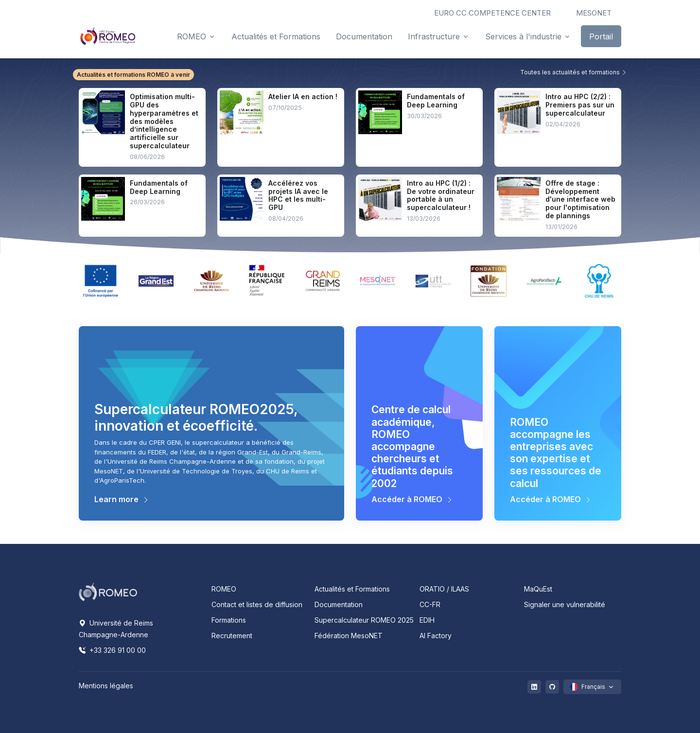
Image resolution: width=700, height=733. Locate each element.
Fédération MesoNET (349, 636)
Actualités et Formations (352, 589)
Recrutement (232, 636)
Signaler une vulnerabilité (565, 604)
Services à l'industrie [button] (523, 36)
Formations (229, 620)
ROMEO (224, 589)
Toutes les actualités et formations (574, 72)
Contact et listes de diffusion (257, 604)
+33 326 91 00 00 (112, 650)
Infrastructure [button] (434, 36)
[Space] (108, 591)
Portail (601, 36)
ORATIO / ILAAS (444, 589)
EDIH (427, 620)
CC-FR (430, 604)
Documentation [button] (364, 36)
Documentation (339, 604)
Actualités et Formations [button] (276, 36)
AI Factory (436, 636)
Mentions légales (106, 686)
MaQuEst (538, 589)
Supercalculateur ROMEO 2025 (364, 620)
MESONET (594, 13)
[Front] (108, 36)
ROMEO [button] (192, 36)
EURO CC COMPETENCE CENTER (492, 13)
